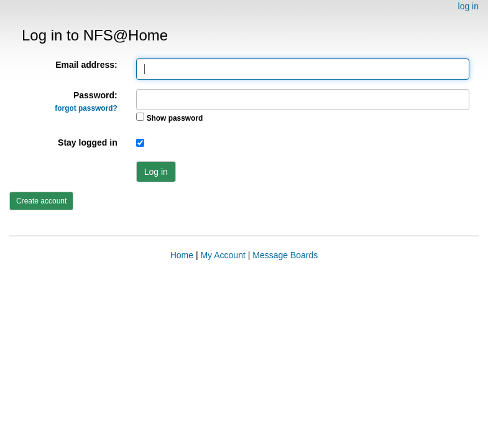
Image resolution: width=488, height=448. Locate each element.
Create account (41, 201)
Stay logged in (88, 142)
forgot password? (86, 108)
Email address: (86, 65)
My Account (223, 255)
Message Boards (285, 255)
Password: (86, 101)
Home (182, 255)
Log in (156, 172)
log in (468, 6)
